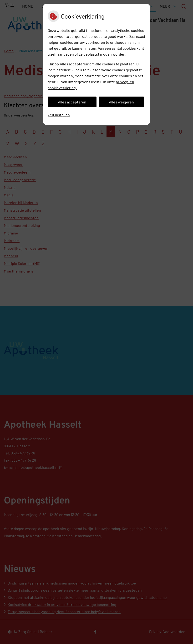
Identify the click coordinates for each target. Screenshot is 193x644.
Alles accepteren (72, 102)
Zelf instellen (59, 115)
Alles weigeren (121, 102)
